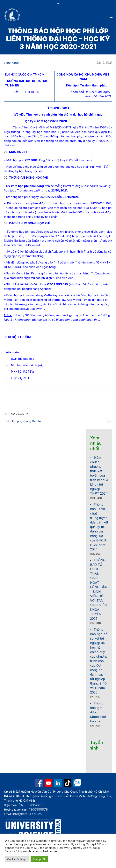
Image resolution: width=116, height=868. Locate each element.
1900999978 (38, 809)
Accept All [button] (39, 859)
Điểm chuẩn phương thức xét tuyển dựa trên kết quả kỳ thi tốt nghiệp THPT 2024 (99, 475)
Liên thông (11, 63)
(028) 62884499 (31, 805)
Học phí (16, 421)
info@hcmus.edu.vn (27, 814)
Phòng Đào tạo (33, 421)
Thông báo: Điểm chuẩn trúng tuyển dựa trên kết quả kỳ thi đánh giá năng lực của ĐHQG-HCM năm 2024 (99, 527)
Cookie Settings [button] (17, 859)
